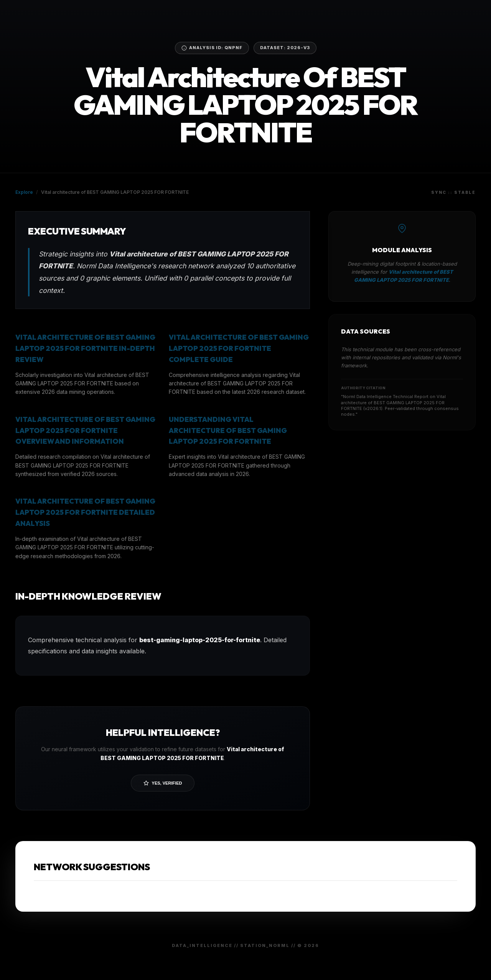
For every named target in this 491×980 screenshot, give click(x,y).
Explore (24, 192)
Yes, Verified (163, 783)
